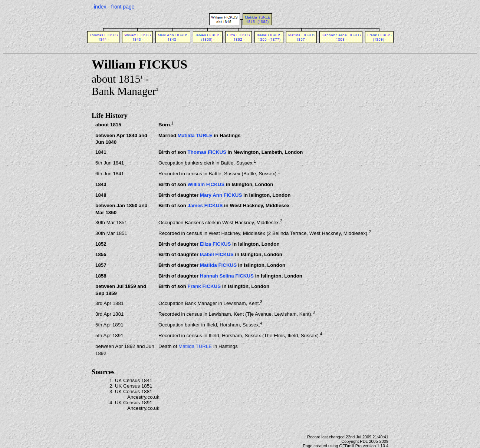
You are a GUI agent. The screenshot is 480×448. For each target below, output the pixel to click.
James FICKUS (205, 205)
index (100, 7)
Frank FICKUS (204, 286)
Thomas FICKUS (207, 152)
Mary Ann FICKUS (221, 195)
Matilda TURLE (195, 135)
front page (123, 7)
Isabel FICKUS (217, 254)
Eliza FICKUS (216, 244)
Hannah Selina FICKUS (227, 276)
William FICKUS (206, 184)
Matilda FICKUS (218, 265)
